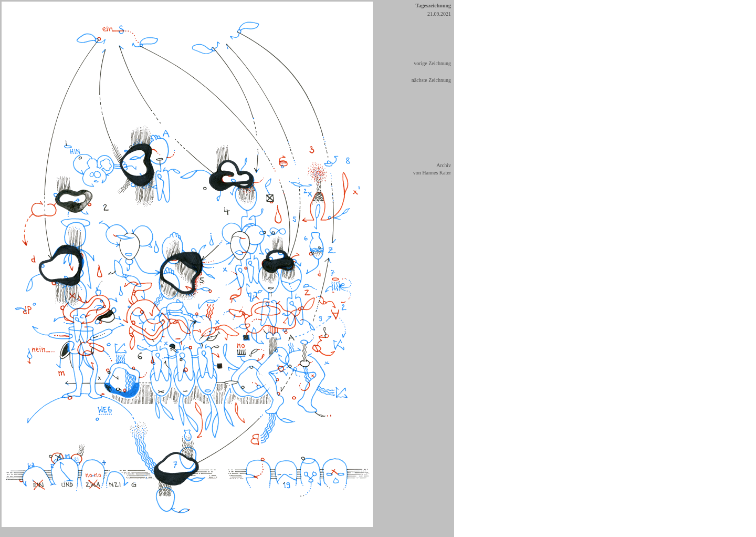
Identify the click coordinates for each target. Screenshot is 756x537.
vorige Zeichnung (432, 63)
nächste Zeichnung (431, 80)
